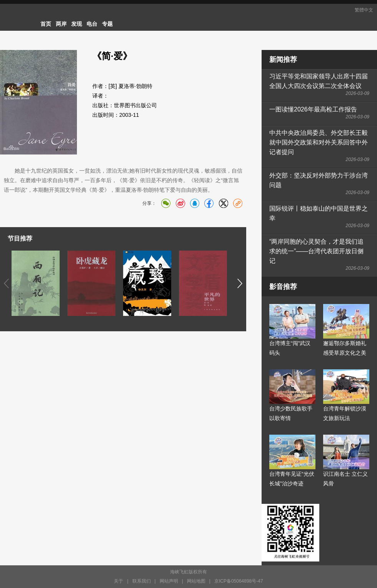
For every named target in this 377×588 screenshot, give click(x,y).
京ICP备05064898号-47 (239, 581)
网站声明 (169, 581)
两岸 (61, 24)
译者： (100, 96)
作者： (100, 86)
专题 (107, 24)
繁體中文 (364, 10)
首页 (46, 24)
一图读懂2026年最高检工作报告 (313, 109)
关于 (118, 581)
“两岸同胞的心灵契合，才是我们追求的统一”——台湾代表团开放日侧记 (316, 251)
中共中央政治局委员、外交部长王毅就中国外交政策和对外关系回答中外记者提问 (319, 142)
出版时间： (106, 115)
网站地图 (196, 581)
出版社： (103, 105)
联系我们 (142, 581)
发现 (77, 24)
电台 (92, 24)
